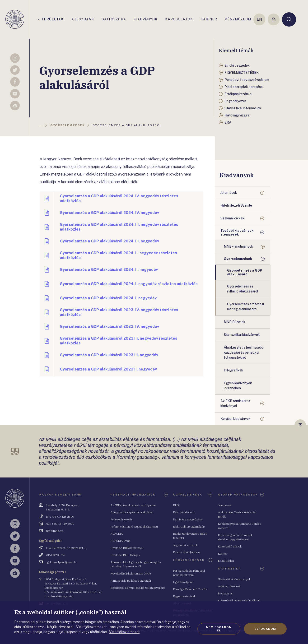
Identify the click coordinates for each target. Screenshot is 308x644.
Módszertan (226, 593)
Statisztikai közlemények (234, 579)
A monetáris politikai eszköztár (131, 581)
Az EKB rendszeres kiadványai (235, 403)
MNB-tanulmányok (238, 246)
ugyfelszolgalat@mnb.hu (61, 562)
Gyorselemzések (238, 259)
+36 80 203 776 (56, 555)
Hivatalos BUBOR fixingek (127, 548)
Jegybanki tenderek (186, 545)
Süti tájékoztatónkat (124, 632)
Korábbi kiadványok (236, 419)
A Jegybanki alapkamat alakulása (132, 512)
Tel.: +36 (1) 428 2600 (60, 517)
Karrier (223, 554)
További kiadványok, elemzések (237, 232)
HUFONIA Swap (121, 541)
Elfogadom (265, 629)
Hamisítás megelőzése (188, 519)
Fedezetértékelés (122, 519)
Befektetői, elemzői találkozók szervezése (138, 588)
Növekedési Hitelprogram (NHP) (131, 573)
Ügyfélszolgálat (183, 582)
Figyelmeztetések (184, 596)
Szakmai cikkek (232, 218)
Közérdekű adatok (230, 546)
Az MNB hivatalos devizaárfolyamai (133, 505)
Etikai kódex (226, 561)
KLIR (176, 505)
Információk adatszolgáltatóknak (239, 600)
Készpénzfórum (184, 512)
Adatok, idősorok (229, 586)
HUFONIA (117, 534)
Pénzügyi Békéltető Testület (191, 589)
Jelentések (229, 193)
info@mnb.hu (54, 531)
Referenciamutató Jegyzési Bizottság (134, 526)
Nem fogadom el (219, 629)
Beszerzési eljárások (187, 552)
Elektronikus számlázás (189, 526)
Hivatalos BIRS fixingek (125, 555)
